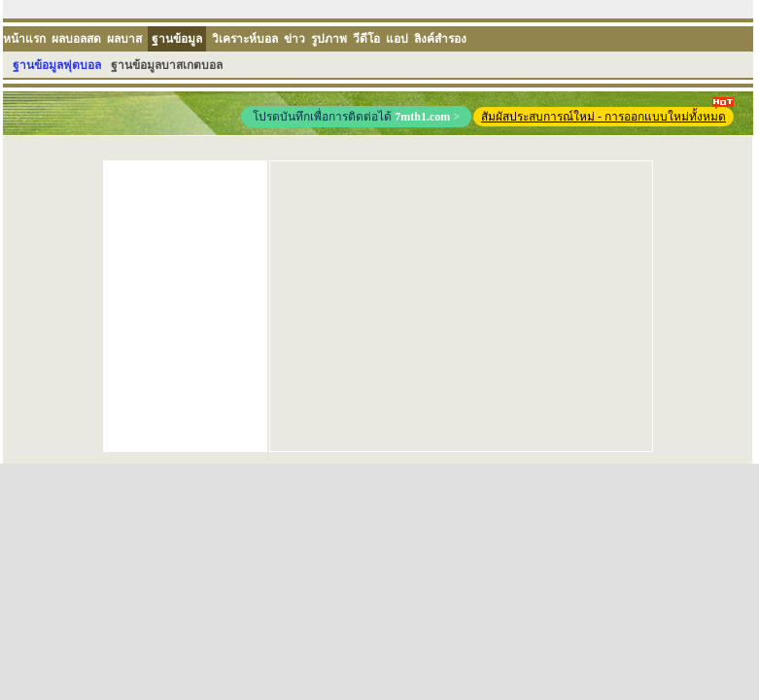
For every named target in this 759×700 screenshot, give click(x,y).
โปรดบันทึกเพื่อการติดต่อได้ (356, 117)
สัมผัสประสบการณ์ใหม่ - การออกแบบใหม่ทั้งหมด (607, 115)
